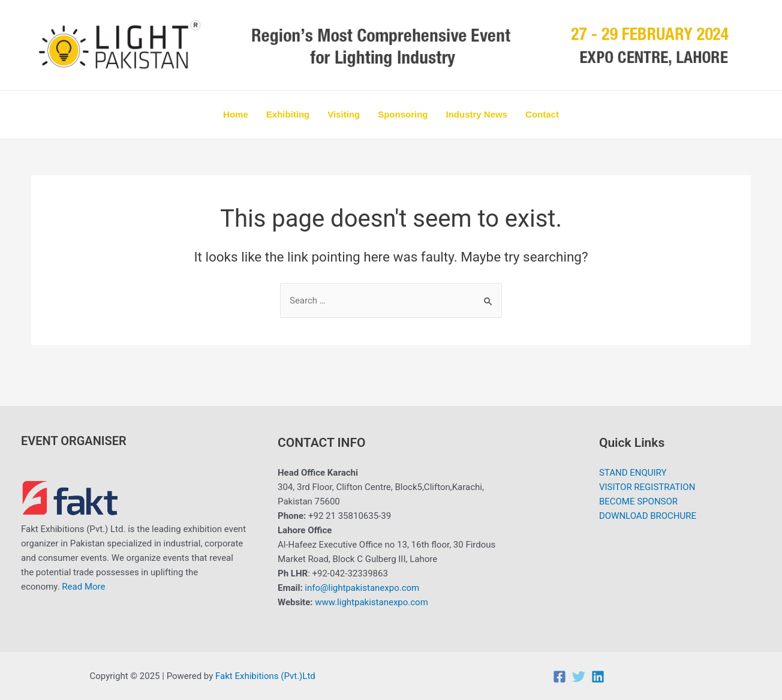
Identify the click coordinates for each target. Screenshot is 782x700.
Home (236, 114)
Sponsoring (403, 114)
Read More (83, 587)
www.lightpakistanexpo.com (372, 602)
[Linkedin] (598, 677)
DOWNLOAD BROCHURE (648, 516)
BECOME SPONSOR (638, 501)
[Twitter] (579, 677)
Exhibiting (288, 114)
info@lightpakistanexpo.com (362, 588)
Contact (542, 114)
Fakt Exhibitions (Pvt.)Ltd (266, 676)
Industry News (477, 114)
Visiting (344, 114)
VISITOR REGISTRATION (647, 487)
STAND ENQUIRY (633, 473)
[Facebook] (560, 677)
